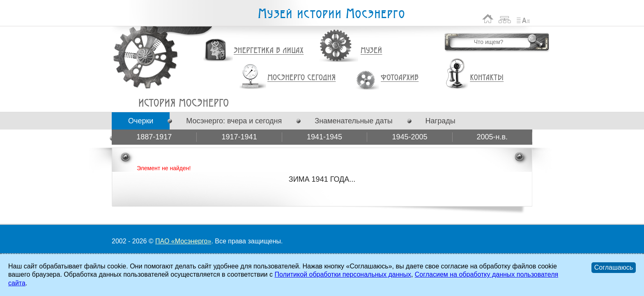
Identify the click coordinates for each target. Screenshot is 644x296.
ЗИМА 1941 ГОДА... (183, 103)
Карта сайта (505, 19)
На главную (488, 19)
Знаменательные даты (353, 121)
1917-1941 (239, 137)
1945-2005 (409, 137)
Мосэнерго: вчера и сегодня (234, 121)
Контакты (487, 78)
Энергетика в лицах (269, 51)
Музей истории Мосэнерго (331, 14)
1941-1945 (324, 137)
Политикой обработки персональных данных (343, 274)
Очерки (141, 121)
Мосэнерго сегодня (301, 78)
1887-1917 (154, 137)
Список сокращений (523, 19)
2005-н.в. (492, 137)
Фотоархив (399, 78)
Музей (372, 51)
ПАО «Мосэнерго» (183, 241)
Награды (440, 121)
